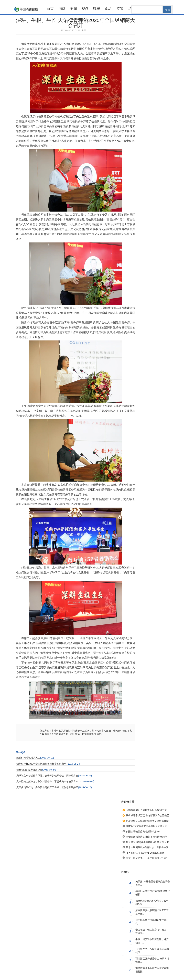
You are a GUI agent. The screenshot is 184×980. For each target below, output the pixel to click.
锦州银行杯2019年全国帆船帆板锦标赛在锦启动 (42, 764)
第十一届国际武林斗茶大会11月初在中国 (147, 847)
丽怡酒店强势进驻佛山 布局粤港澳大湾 (146, 837)
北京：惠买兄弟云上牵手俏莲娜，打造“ (147, 858)
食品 (108, 9)
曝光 (97, 9)
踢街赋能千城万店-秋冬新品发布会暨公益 (148, 816)
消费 (62, 9)
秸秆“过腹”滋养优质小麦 (29, 770)
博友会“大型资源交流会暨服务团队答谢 (147, 826)
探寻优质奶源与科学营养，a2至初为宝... (152, 903)
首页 (50, 9)
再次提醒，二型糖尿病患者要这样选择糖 (147, 821)
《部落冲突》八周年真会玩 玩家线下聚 (146, 810)
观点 (85, 9)
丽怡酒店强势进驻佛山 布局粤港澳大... (152, 960)
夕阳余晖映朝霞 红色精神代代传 (143, 832)
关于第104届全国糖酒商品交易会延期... (153, 883)
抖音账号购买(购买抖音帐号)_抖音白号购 (147, 842)
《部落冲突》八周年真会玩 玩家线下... (152, 951)
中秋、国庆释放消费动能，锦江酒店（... (152, 941)
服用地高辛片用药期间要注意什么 (152, 922)
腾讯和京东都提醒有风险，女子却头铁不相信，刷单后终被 (47, 776)
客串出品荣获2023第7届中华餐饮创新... (153, 893)
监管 (120, 9)
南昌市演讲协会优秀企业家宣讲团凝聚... (152, 970)
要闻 (73, 9)
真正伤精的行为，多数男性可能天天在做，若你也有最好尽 (47, 787)
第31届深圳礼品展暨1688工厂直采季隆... (152, 912)
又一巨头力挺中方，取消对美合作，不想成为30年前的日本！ (48, 782)
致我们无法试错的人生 (28, 758)
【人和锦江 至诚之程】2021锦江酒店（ (146, 853)
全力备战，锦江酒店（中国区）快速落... (152, 931)
